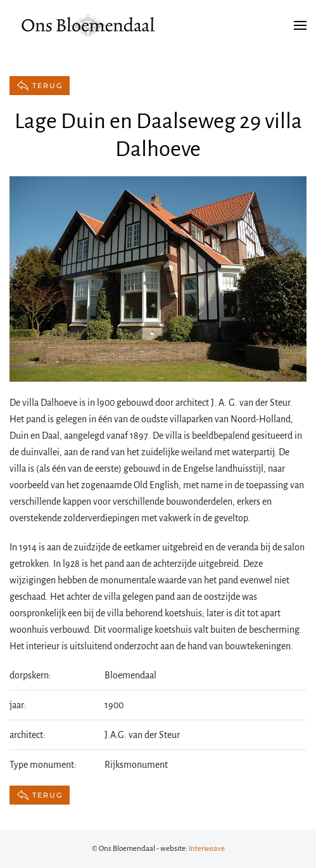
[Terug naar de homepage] (89, 25)
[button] (300, 25)
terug (40, 86)
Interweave (207, 849)
